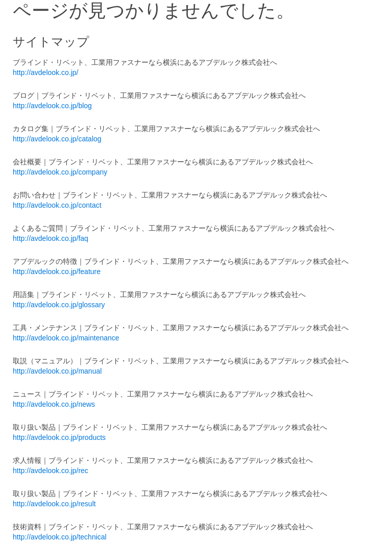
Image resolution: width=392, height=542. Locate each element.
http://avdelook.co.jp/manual (57, 371)
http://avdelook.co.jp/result (54, 504)
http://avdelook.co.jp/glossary (59, 305)
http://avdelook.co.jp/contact (57, 205)
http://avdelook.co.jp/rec (51, 471)
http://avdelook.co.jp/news (54, 404)
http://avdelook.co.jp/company (60, 172)
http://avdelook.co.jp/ (45, 72)
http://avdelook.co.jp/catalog (57, 139)
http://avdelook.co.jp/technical (60, 537)
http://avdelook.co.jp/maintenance (66, 338)
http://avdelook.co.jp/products (59, 437)
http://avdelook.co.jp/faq (51, 238)
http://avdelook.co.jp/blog (52, 106)
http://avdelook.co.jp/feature (57, 272)
